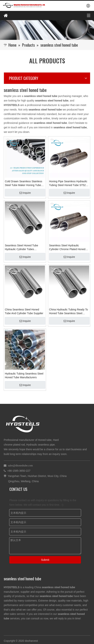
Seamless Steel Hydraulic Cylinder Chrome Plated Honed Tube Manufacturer (67, 247)
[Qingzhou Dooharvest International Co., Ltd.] (47, 30)
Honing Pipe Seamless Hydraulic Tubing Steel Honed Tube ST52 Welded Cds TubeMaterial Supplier (68, 183)
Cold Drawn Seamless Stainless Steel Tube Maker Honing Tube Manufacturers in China (23, 183)
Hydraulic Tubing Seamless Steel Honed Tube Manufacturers (24, 375)
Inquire (25, 193)
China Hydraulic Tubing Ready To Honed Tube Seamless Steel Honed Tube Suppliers (69, 312)
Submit (45, 560)
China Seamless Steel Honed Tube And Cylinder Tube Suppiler (24, 311)
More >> (84, 580)
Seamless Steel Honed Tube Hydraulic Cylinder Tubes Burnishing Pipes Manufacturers (23, 247)
